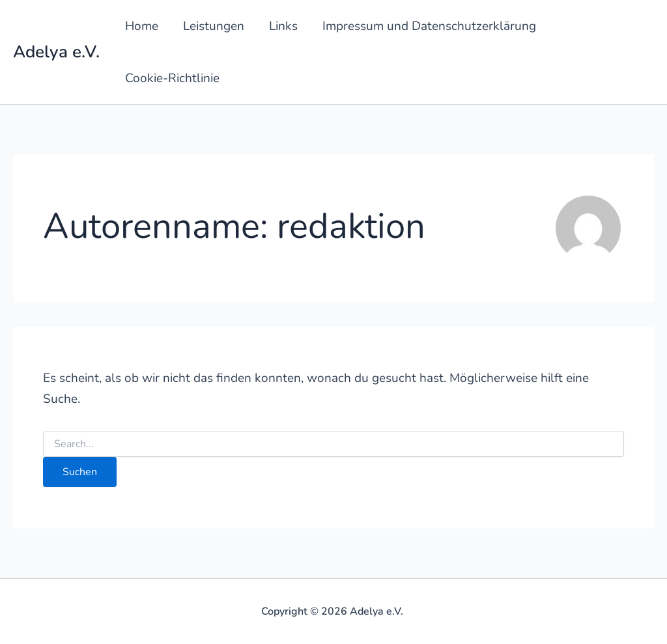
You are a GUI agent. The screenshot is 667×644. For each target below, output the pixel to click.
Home (142, 26)
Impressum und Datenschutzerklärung (429, 26)
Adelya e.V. (56, 52)
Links (283, 26)
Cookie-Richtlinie (172, 78)
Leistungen (214, 26)
